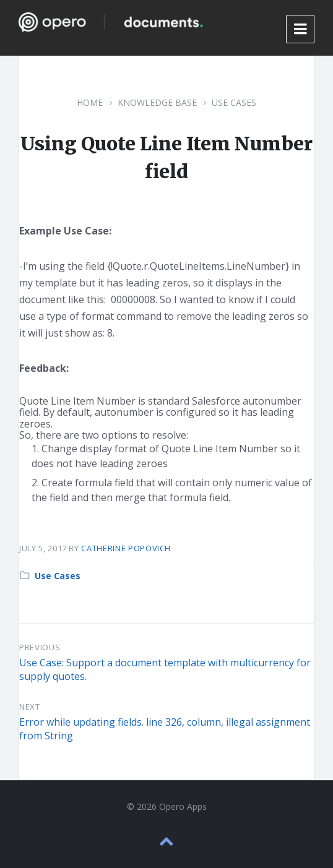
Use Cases (234, 102)
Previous (40, 647)
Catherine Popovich (126, 548)
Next (30, 707)
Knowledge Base (157, 102)
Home (90, 102)
